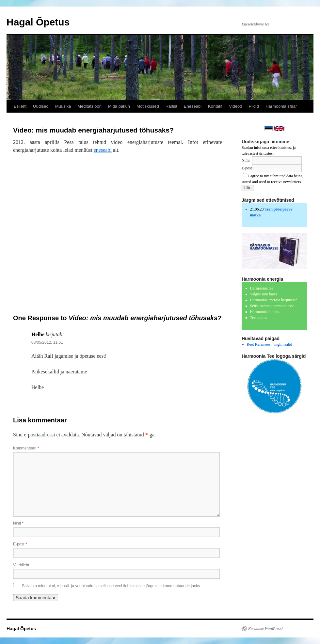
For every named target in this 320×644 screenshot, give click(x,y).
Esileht (20, 106)
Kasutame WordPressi (265, 629)
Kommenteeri (26, 448)
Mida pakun (119, 106)
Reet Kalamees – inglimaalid (270, 344)
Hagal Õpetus (38, 22)
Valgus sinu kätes (264, 294)
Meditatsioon (89, 106)
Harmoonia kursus (264, 312)
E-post (20, 544)
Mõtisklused (148, 106)
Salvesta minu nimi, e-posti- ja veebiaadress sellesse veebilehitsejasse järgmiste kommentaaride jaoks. (112, 586)
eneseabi (103, 150)
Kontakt (215, 106)
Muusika (63, 106)
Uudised (41, 106)
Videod (235, 106)
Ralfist (171, 106)
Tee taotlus (259, 318)
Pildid (254, 106)
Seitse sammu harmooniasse (272, 306)
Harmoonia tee (262, 288)
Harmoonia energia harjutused (274, 300)
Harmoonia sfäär (281, 106)
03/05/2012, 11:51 (47, 342)
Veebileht (21, 565)
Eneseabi (193, 106)
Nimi (18, 523)
